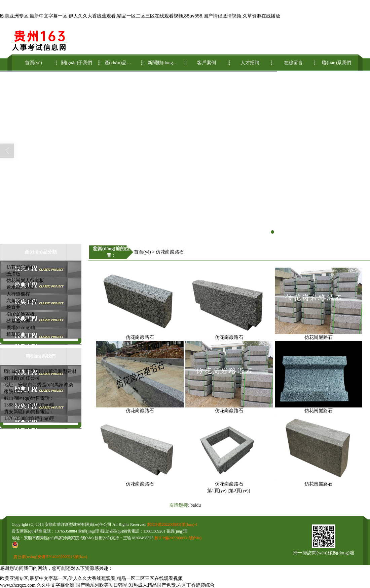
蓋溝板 (13, 274)
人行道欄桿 (18, 294)
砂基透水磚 (18, 321)
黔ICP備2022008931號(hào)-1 (173, 524)
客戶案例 (207, 60)
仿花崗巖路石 (21, 267)
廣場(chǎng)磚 (21, 328)
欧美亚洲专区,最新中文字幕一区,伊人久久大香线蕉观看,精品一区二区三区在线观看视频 (91, 578)
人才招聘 (250, 60)
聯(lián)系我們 (337, 60)
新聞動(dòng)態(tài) (163, 60)
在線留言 (293, 60)
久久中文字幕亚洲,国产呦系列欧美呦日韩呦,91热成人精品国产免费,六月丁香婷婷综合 (126, 585)
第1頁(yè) (217, 491)
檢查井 (13, 307)
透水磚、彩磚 (21, 287)
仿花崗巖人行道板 (25, 281)
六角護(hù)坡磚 (22, 301)
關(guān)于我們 (77, 60)
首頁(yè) (33, 60)
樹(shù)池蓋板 (21, 314)
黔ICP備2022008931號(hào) (178, 538)
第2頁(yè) (239, 491)
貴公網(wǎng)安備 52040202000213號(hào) (50, 557)
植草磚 (13, 334)
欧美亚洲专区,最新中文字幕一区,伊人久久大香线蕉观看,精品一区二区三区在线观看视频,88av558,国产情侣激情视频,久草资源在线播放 (140, 16)
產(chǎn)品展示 (120, 60)
